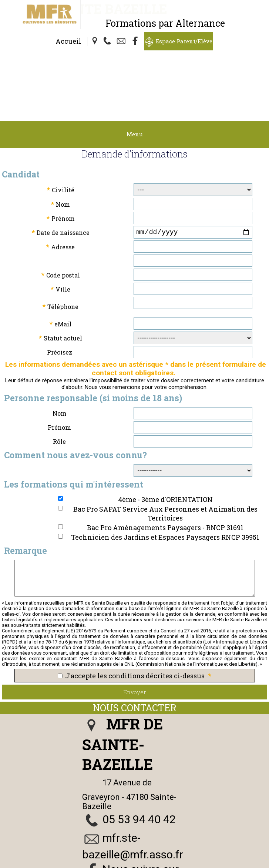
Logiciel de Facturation (160, 864)
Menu (135, 86)
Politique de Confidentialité (200, 857)
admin (207, 864)
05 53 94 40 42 (139, 773)
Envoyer (135, 645)
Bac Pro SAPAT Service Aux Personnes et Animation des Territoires (165, 467)
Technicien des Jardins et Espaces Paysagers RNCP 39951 (165, 490)
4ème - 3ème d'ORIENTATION (165, 453)
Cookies (252, 857)
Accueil (68, 41)
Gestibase (109, 864)
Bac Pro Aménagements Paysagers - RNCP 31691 (165, 481)
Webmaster (74, 864)
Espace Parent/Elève (184, 41)
